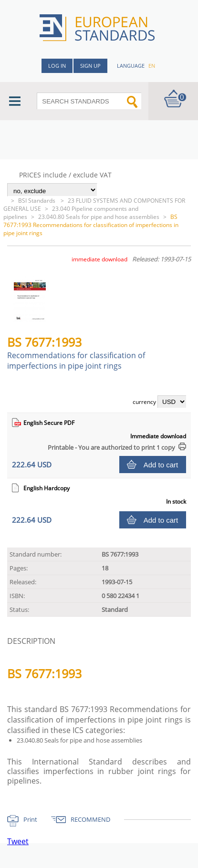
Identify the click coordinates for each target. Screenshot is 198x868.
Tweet (18, 841)
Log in (57, 66)
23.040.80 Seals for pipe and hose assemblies (99, 217)
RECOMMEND (90, 819)
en (152, 66)
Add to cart (161, 465)
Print (30, 819)
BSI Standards (37, 201)
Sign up (90, 66)
